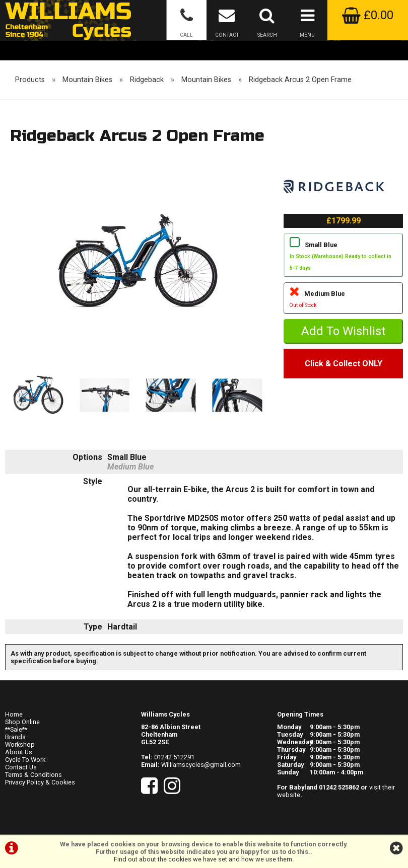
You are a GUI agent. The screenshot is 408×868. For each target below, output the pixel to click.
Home (14, 714)
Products (30, 80)
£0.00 (368, 15)
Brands (15, 737)
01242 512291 (174, 757)
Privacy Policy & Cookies (40, 782)
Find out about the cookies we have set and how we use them (203, 859)
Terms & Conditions (33, 775)
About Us (19, 752)
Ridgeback (147, 80)
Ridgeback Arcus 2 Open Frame (300, 80)
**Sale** (16, 729)
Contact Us (21, 767)
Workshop (20, 744)
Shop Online (22, 722)
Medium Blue (343, 300)
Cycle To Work (25, 760)
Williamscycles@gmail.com (201, 765)
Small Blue (343, 257)
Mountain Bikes (87, 80)
